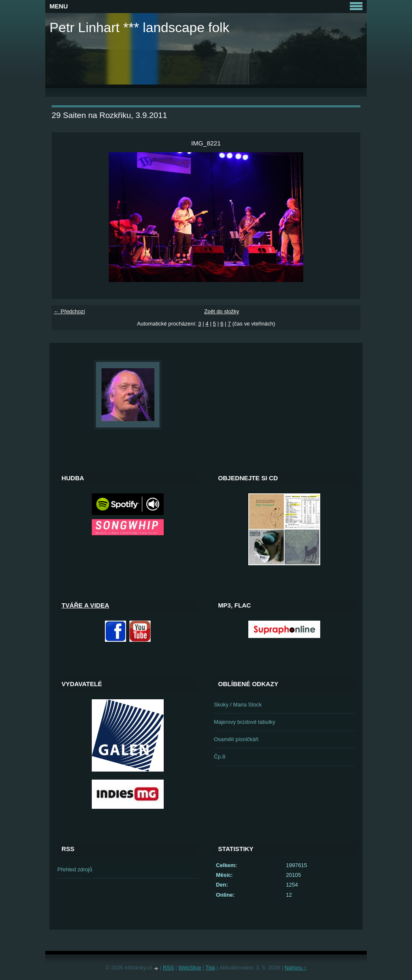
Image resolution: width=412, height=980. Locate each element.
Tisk (210, 968)
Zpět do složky (222, 311)
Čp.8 (220, 757)
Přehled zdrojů (75, 869)
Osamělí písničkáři (236, 739)
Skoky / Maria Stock (238, 705)
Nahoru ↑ (296, 968)
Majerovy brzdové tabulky (245, 722)
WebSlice (190, 968)
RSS (168, 968)
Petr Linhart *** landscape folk (139, 27)
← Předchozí (69, 311)
